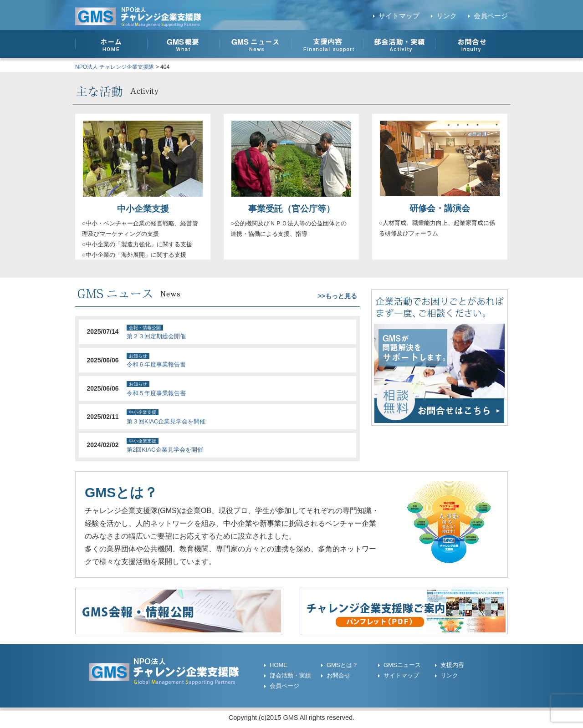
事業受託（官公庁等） (291, 209)
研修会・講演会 (440, 208)
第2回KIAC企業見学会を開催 (165, 450)
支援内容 (452, 665)
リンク (447, 16)
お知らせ (138, 356)
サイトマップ (399, 16)
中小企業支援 (143, 209)
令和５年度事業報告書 (156, 393)
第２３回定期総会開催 (156, 336)
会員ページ (491, 16)
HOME (279, 665)
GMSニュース (402, 665)
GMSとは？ (342, 665)
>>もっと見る (338, 296)
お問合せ (338, 675)
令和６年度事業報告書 (156, 364)
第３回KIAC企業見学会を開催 (166, 421)
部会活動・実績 (290, 675)
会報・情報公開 (145, 328)
